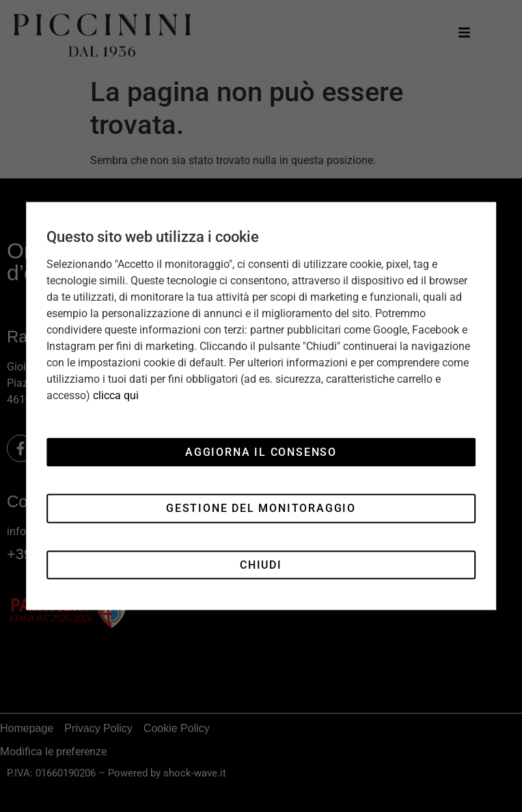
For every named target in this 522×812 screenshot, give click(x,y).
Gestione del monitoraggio (261, 508)
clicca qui (116, 395)
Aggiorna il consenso (261, 451)
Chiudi (261, 564)
